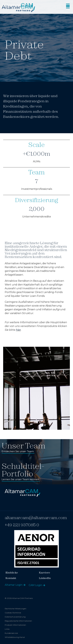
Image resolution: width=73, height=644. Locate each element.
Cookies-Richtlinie (13, 613)
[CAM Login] (44, 585)
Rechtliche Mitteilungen (16, 609)
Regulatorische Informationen (18, 621)
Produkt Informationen (15, 625)
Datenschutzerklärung (15, 617)
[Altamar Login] (24, 585)
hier (18, 330)
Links (7, 629)
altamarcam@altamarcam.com (36, 518)
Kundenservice (11, 633)
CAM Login (35, 585)
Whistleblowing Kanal (15, 637)
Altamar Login (14, 585)
